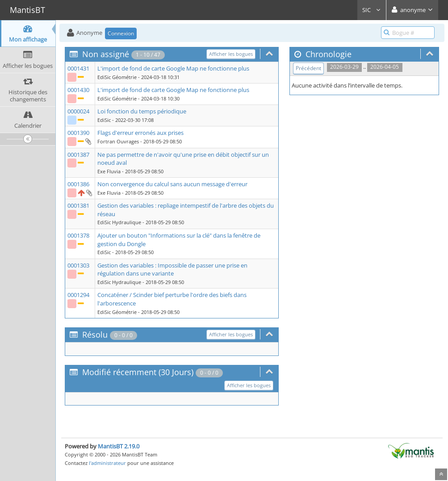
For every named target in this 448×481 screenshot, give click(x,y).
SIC (372, 10)
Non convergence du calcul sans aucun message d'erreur (172, 184)
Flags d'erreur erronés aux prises (140, 133)
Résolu (95, 335)
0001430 (78, 90)
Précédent (308, 68)
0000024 (78, 111)
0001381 (78, 205)
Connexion (121, 33)
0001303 (78, 265)
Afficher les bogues (231, 54)
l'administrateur (107, 463)
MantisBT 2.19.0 (119, 446)
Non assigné (106, 54)
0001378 (78, 235)
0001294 (78, 295)
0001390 (78, 133)
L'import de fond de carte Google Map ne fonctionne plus (173, 68)
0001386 (78, 184)
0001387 (78, 155)
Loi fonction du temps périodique (142, 111)
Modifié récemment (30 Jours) (138, 372)
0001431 (78, 68)
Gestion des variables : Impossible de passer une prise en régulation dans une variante (172, 270)
